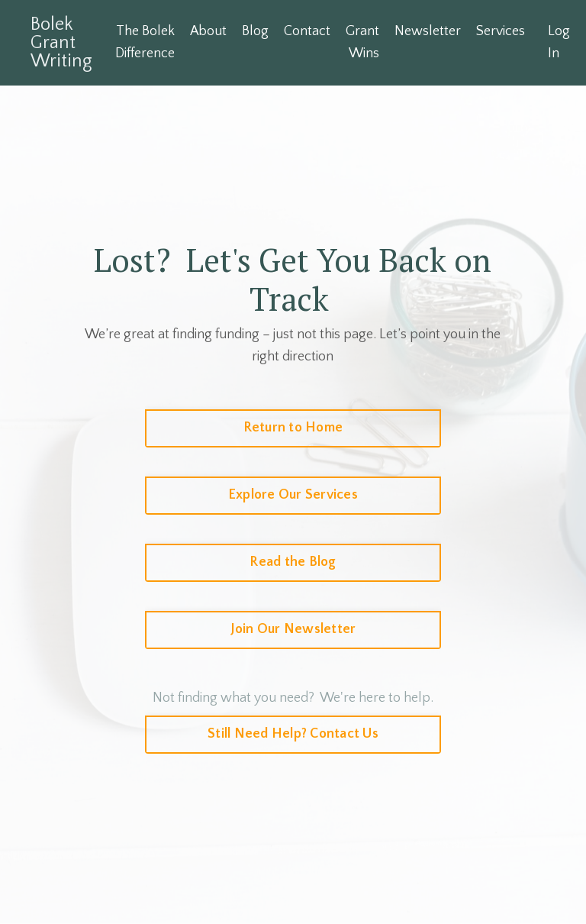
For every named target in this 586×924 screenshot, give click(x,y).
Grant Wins (363, 42)
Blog (256, 31)
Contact (308, 31)
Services (501, 31)
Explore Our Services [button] (293, 495)
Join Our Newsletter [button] (293, 629)
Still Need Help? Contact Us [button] (293, 734)
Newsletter (428, 31)
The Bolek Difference (145, 42)
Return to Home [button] (293, 428)
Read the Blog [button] (293, 562)
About (209, 31)
